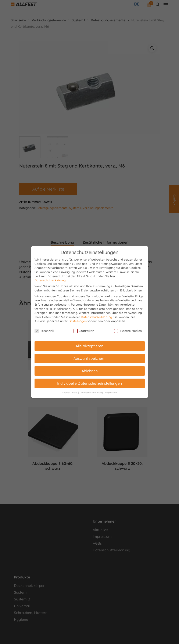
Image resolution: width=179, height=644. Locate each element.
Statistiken (84, 331)
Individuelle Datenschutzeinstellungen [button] (89, 383)
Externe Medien (128, 331)
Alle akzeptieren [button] (89, 346)
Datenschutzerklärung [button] (92, 393)
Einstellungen (78, 321)
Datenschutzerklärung (50, 280)
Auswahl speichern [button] (89, 358)
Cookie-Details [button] (70, 393)
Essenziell (44, 331)
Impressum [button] (111, 393)
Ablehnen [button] (90, 371)
